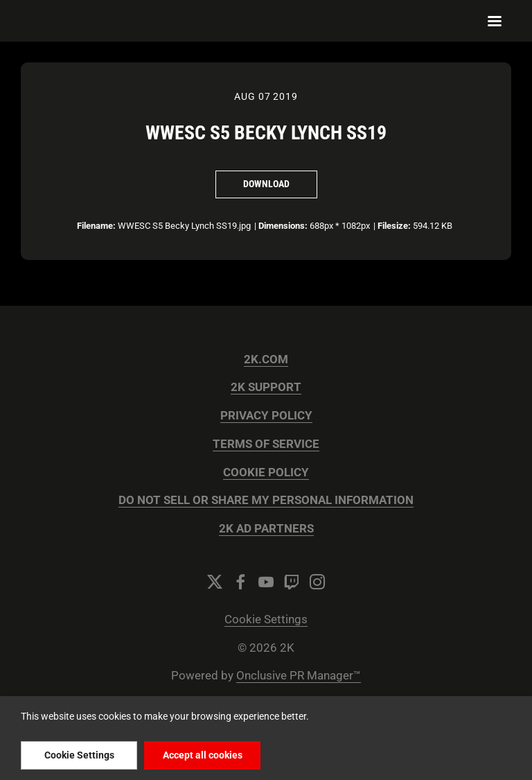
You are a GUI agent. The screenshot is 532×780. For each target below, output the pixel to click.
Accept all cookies (203, 755)
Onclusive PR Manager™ (299, 676)
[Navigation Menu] (495, 21)
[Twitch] (292, 582)
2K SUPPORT (266, 387)
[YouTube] (266, 582)
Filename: (96, 226)
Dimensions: (283, 226)
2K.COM (266, 359)
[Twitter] (215, 582)
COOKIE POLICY (266, 473)
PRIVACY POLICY (266, 416)
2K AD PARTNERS (266, 529)
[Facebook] (240, 582)
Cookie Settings (266, 619)
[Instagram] (317, 582)
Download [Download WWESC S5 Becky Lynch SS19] (266, 184)
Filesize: (394, 226)
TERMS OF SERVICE (266, 444)
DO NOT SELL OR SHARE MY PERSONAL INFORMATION (266, 500)
